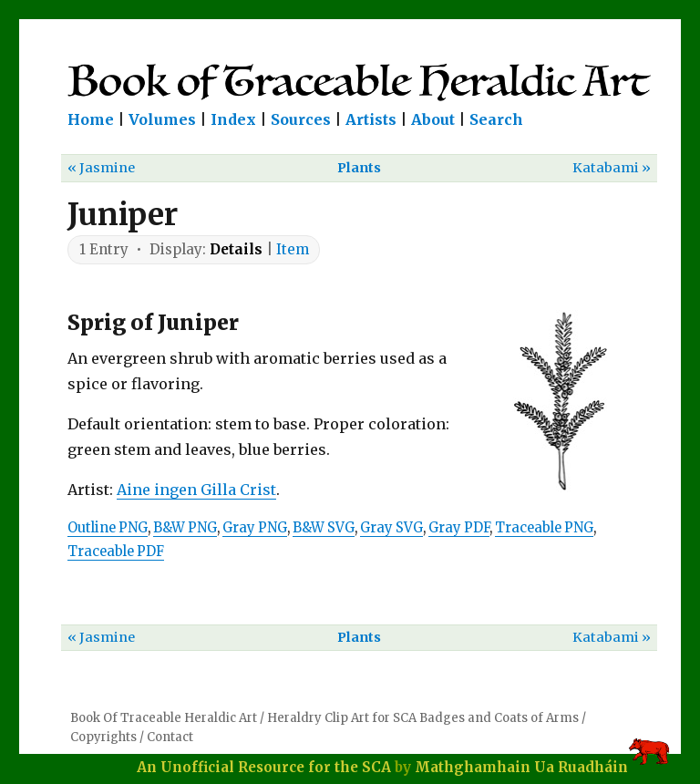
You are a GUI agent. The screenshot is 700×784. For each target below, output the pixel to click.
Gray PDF (459, 528)
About (433, 119)
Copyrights (103, 737)
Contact (170, 737)
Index (233, 119)
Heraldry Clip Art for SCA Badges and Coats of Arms (423, 718)
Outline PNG (108, 528)
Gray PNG (255, 528)
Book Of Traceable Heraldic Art (164, 718)
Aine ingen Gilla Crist (196, 490)
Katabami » (612, 168)
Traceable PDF (116, 552)
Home (91, 119)
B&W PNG (185, 528)
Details (236, 249)
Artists (371, 119)
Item (293, 249)
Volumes (162, 119)
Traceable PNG (544, 528)
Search (496, 119)
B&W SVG (324, 528)
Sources (301, 119)
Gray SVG (391, 528)
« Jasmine (101, 168)
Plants (359, 168)
